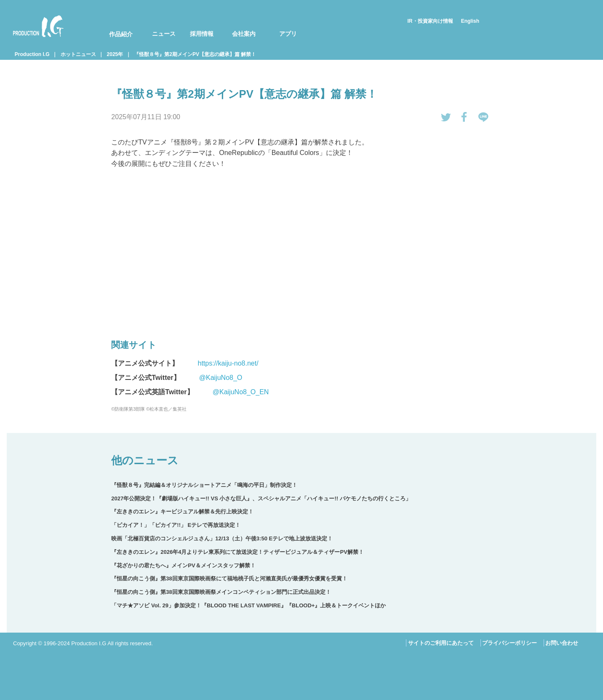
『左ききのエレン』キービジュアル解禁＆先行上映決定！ (182, 512)
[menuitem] (115, 26)
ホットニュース (78, 54)
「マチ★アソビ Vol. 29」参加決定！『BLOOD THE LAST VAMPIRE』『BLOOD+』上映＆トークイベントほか (248, 605)
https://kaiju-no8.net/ (228, 363)
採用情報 (202, 34)
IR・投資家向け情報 (430, 21)
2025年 (115, 54)
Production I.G (38, 26)
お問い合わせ (562, 643)
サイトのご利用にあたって (441, 643)
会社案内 (244, 34)
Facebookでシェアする (464, 117)
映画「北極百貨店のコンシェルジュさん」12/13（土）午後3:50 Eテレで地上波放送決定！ (222, 538)
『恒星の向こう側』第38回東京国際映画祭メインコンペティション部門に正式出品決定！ (221, 592)
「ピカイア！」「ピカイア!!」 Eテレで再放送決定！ (176, 525)
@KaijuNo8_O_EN (241, 392)
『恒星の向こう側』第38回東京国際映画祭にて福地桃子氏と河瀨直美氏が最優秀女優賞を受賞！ (229, 578)
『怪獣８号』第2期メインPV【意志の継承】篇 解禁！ (195, 54)
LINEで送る (483, 117)
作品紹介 (121, 34)
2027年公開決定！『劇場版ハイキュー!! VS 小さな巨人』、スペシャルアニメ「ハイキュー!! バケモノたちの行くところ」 (261, 498)
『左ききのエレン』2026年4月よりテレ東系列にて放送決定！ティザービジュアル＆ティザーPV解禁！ (237, 552)
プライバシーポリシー (510, 643)
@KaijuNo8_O (221, 378)
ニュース (164, 34)
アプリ (288, 34)
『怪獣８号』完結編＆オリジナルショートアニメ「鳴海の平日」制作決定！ (204, 485)
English (470, 21)
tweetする (446, 117)
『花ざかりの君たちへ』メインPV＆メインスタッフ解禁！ (183, 565)
